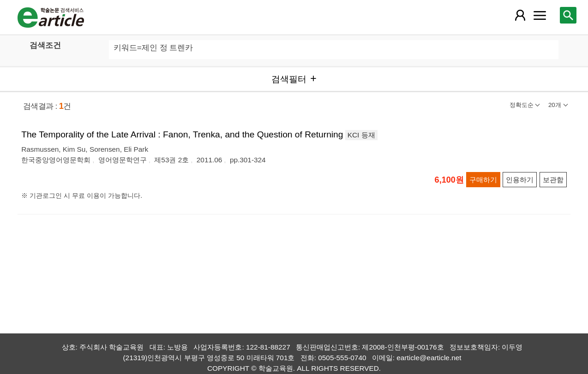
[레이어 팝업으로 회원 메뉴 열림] (520, 15)
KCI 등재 (361, 135)
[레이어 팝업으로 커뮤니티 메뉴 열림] (540, 15)
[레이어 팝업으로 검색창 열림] (568, 15)
